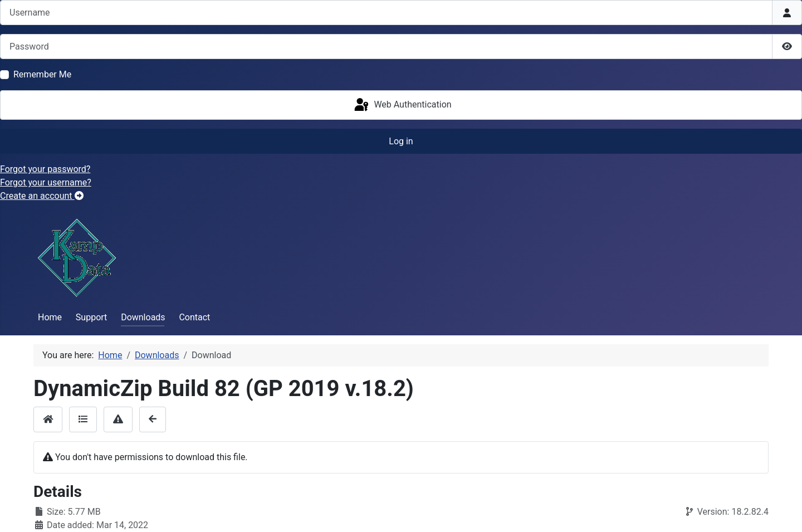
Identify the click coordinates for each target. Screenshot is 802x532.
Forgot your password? (45, 169)
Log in (401, 141)
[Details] (83, 419)
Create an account (42, 196)
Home (50, 317)
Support (91, 317)
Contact (194, 317)
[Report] (118, 419)
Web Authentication (402, 105)
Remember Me (42, 74)
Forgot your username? (46, 182)
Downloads (143, 317)
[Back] (153, 419)
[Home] (48, 419)
